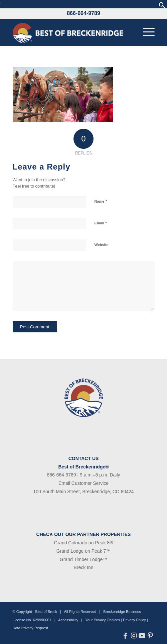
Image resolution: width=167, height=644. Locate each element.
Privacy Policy (134, 620)
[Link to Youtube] (142, 636)
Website (102, 245)
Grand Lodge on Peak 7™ (84, 551)
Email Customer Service (83, 483)
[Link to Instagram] (134, 636)
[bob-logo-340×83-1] (69, 32)
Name (101, 201)
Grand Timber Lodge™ (83, 559)
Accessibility (68, 620)
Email (101, 223)
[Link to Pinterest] (150, 636)
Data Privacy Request (30, 628)
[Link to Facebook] (125, 636)
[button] (162, 7)
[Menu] (145, 32)
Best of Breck (46, 612)
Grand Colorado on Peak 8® (84, 543)
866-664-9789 (83, 13)
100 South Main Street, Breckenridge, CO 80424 (83, 492)
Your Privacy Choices (103, 620)
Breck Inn (83, 567)
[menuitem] (145, 32)
